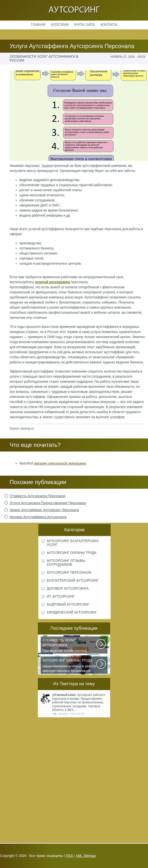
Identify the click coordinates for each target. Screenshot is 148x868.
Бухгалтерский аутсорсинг (73, 580)
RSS (70, 856)
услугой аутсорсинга (53, 282)
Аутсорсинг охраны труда (72, 553)
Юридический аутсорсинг (72, 612)
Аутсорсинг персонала (69, 572)
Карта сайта (85, 25)
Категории (60, 25)
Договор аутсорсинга (68, 588)
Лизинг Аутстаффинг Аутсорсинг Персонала (44, 510)
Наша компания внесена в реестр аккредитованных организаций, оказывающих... (70, 666)
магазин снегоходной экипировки (60, 463)
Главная (38, 25)
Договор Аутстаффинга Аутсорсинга (38, 517)
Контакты (109, 25)
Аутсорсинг (74, 10)
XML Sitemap (86, 856)
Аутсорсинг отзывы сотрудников (66, 563)
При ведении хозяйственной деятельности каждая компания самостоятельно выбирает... (70, 646)
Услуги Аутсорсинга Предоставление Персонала (48, 503)
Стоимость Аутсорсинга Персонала (37, 496)
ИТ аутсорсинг (61, 596)
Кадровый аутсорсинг (68, 604)
